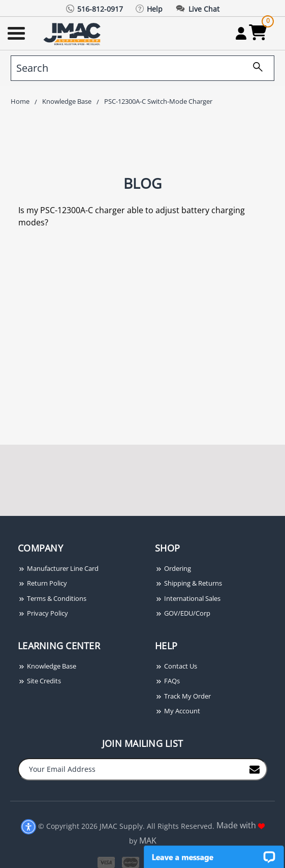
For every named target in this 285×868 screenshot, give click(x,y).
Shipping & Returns (188, 583)
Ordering (173, 568)
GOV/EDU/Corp (183, 613)
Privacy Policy (43, 613)
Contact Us (176, 666)
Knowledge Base (47, 666)
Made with (241, 825)
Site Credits (39, 681)
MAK (148, 841)
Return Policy (42, 583)
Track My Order (183, 696)
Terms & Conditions (52, 598)
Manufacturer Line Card (58, 568)
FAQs (167, 681)
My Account (178, 711)
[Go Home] (73, 33)
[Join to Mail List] (255, 769)
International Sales (188, 598)
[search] (142, 68)
